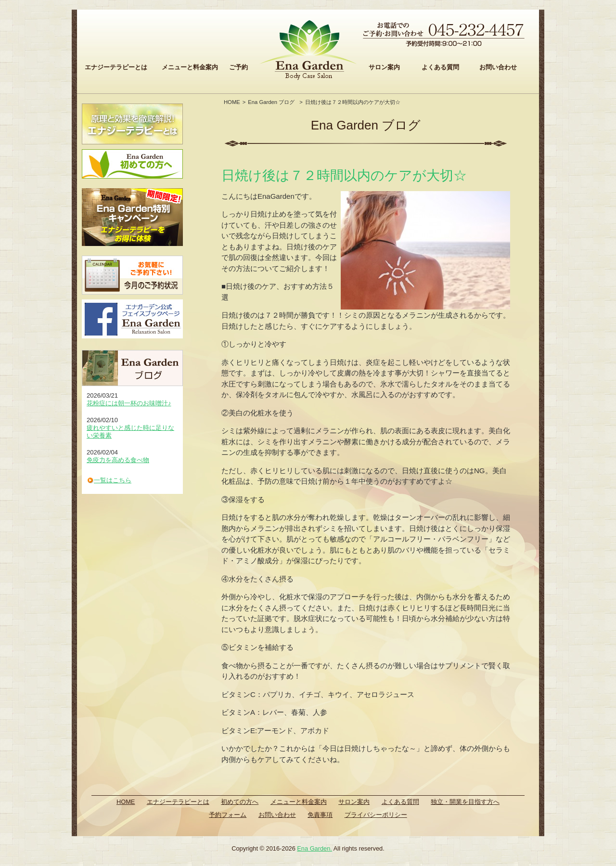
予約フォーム (228, 815)
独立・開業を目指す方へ (465, 802)
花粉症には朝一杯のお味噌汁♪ (129, 403)
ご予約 (238, 67)
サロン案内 (384, 67)
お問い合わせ (498, 67)
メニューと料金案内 (190, 67)
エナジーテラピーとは (116, 67)
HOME (232, 102)
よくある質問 (440, 67)
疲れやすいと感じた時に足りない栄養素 (130, 432)
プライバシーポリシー (376, 815)
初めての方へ (240, 802)
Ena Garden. (314, 848)
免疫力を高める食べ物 (118, 460)
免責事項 (320, 815)
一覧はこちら (113, 480)
